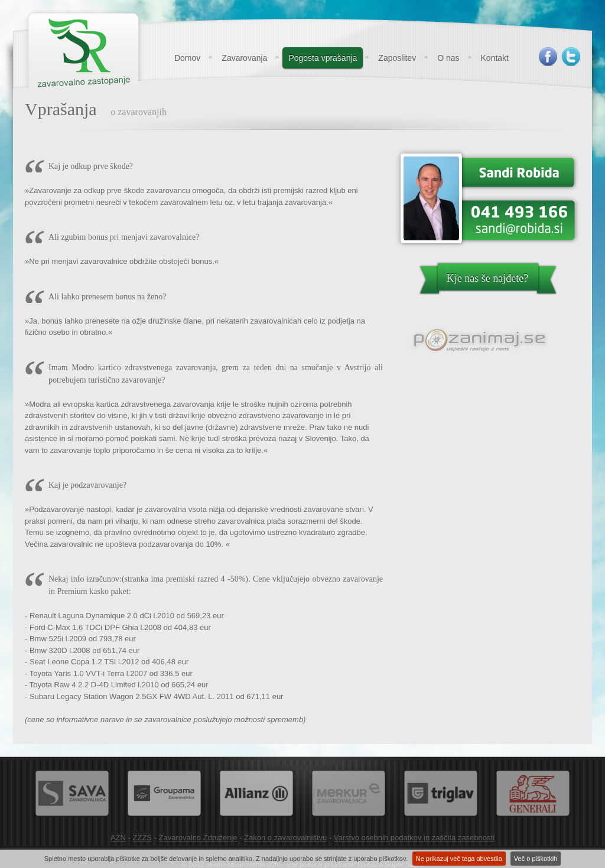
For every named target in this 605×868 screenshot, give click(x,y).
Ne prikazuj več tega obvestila (459, 859)
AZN (118, 838)
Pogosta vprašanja (323, 58)
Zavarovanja (244, 58)
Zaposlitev (397, 58)
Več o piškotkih (536, 859)
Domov (187, 58)
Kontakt (495, 58)
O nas (448, 58)
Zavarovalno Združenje (198, 838)
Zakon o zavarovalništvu (285, 838)
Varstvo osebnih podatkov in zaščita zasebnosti (414, 838)
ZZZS (143, 838)
